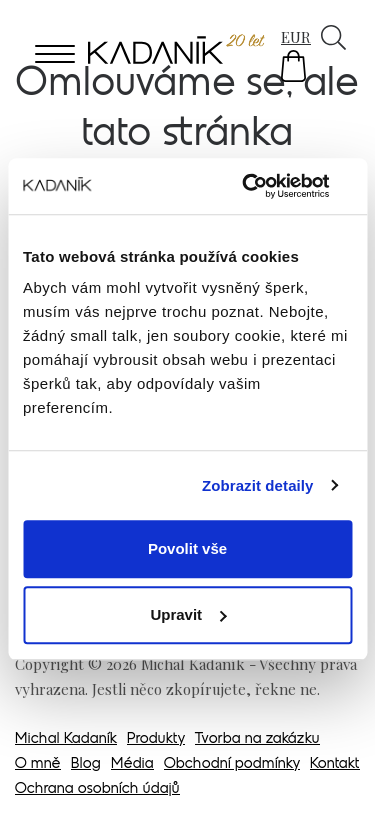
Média (132, 764)
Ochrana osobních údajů (97, 789)
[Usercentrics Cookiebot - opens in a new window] (267, 186)
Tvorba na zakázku (257, 739)
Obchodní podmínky (232, 764)
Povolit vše (187, 548)
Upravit (188, 614)
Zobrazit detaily (258, 485)
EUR (296, 37)
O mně (38, 764)
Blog (86, 764)
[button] (293, 66)
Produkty (156, 739)
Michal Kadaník (66, 739)
